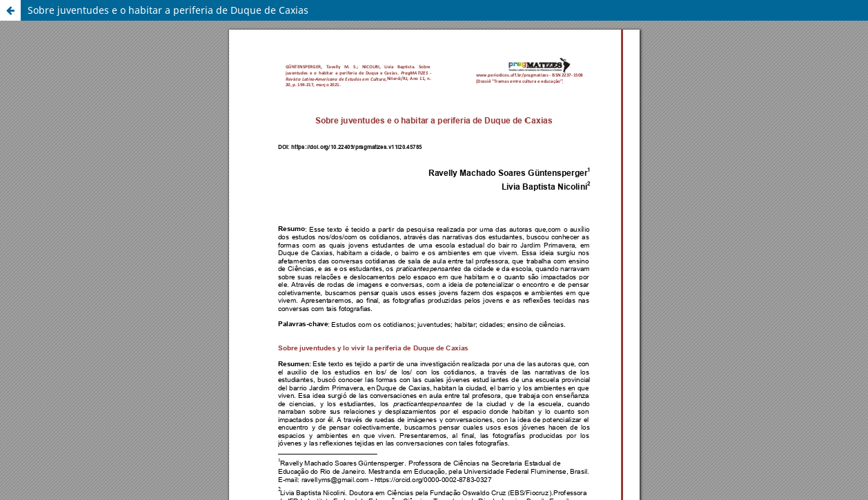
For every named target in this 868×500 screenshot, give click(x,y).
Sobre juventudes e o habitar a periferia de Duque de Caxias (168, 10)
